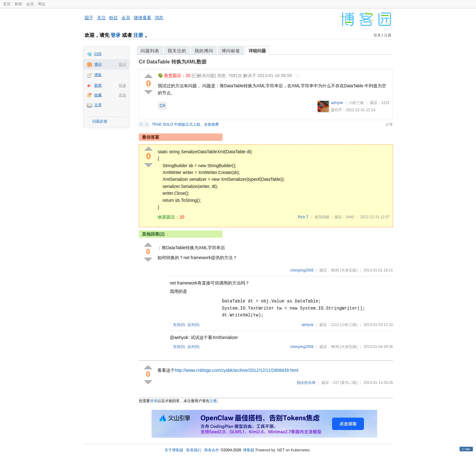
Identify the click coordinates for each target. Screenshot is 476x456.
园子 (89, 18)
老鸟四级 (322, 217)
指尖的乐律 (306, 383)
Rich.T (303, 217)
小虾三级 (356, 103)
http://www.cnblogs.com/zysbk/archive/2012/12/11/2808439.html (236, 370)
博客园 (249, 450)
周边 (42, 4)
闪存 (98, 54)
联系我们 (194, 450)
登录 (116, 35)
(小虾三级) (349, 325)
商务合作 (212, 450)
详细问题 (257, 51)
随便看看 (143, 18)
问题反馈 (100, 121)
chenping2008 (302, 270)
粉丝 (113, 18)
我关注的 (177, 51)
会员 (30, 4)
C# (162, 106)
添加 (122, 95)
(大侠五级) (349, 270)
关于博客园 (174, 450)
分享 (389, 124)
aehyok (337, 103)
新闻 (18, 4)
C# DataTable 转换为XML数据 (173, 62)
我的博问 (204, 51)
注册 (138, 35)
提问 (122, 64)
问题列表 (150, 51)
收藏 (98, 95)
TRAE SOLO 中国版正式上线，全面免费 (185, 124)
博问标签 (231, 51)
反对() (194, 325)
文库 (98, 105)
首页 (7, 4)
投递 (122, 85)
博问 (98, 64)
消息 (159, 18)
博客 (98, 75)
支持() (179, 325)
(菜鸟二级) (349, 383)
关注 (101, 18)
